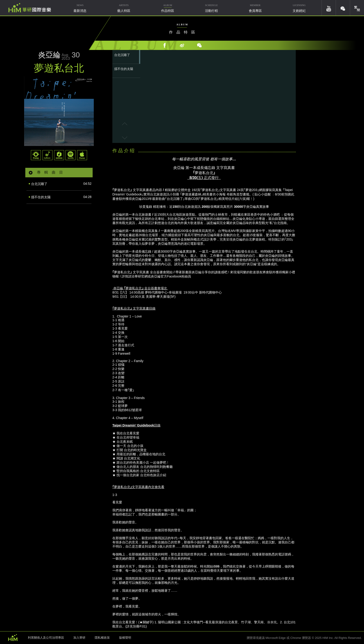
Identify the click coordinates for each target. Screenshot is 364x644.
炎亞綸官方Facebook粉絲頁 (171, 276)
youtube (329, 8)
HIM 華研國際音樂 (13, 637)
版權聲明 (125, 638)
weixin (343, 8)
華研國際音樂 (30, 8)
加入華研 (79, 638)
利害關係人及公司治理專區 (46, 638)
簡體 (357, 8)
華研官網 (141, 276)
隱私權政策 (102, 638)
